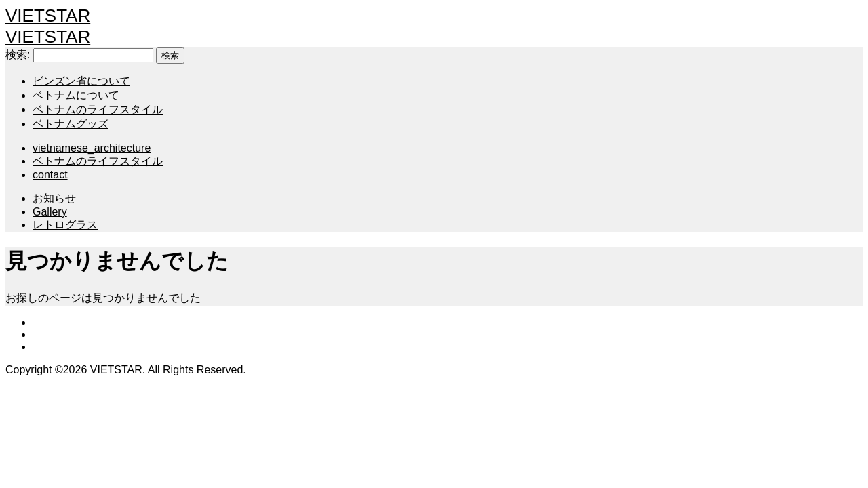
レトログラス (65, 225)
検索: (18, 55)
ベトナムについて (76, 95)
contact (50, 175)
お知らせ (54, 198)
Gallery (50, 212)
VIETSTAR (48, 16)
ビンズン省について (81, 81)
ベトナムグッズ (71, 124)
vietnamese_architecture (92, 148)
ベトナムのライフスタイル (98, 109)
